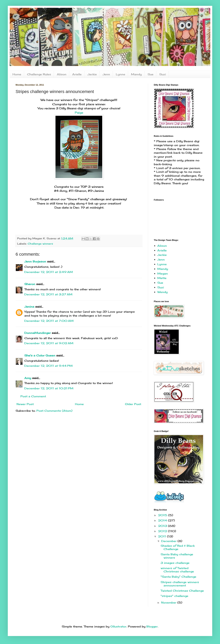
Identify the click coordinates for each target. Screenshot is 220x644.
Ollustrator (118, 626)
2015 (163, 515)
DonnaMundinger (38, 333)
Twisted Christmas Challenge (182, 591)
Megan (163, 273)
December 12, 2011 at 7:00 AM (49, 321)
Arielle (77, 74)
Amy (28, 378)
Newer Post (25, 404)
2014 (163, 520)
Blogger (152, 626)
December (169, 541)
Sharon (30, 284)
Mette (162, 278)
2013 (163, 526)
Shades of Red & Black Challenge (178, 547)
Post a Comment (33, 396)
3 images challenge (175, 563)
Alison (62, 74)
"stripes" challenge (174, 596)
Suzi (163, 74)
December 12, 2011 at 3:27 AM (48, 294)
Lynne (121, 74)
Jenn (106, 74)
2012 (163, 531)
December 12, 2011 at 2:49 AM (49, 272)
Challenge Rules (39, 74)
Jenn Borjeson (35, 261)
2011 (163, 536)
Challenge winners (40, 244)
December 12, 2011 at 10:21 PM (49, 388)
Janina (29, 307)
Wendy (162, 292)
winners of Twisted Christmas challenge (177, 570)
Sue (150, 74)
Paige (79, 113)
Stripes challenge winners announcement (180, 584)
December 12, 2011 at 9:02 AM (49, 343)
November (169, 602)
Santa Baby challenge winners (177, 556)
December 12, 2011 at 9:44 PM (48, 366)
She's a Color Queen (40, 355)
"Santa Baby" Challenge (178, 577)
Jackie (92, 74)
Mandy (136, 74)
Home (17, 74)
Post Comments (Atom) (54, 411)
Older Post (133, 404)
